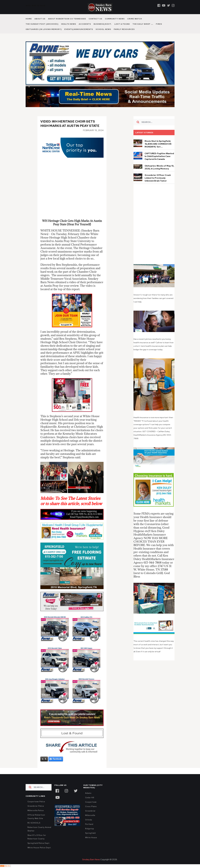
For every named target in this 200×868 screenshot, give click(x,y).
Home (29, 19)
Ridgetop (90, 829)
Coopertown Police (36, 802)
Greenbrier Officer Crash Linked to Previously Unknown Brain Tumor (158, 178)
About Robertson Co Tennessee (67, 19)
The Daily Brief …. (143, 24)
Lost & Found (122, 24)
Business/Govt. (103, 24)
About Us (40, 19)
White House (91, 838)
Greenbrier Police (36, 806)
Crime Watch (135, 19)
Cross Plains (91, 807)
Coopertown (91, 802)
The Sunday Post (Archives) (42, 24)
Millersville (90, 816)
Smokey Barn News (91, 860)
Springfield (90, 833)
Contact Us (95, 19)
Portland (89, 824)
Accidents (85, 24)
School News (103, 29)
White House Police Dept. (39, 848)
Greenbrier (90, 811)
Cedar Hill (90, 798)
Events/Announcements (79, 29)
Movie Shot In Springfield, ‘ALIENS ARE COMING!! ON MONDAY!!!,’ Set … (158, 144)
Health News (69, 24)
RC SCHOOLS (34, 823)
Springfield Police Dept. (39, 843)
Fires (159, 24)
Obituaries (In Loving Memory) (44, 29)
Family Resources (124, 29)
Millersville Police (36, 811)
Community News (115, 19)
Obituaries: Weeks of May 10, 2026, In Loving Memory (159, 167)
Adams (88, 793)
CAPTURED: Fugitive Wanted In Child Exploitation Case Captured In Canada (159, 156)
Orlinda (89, 820)
